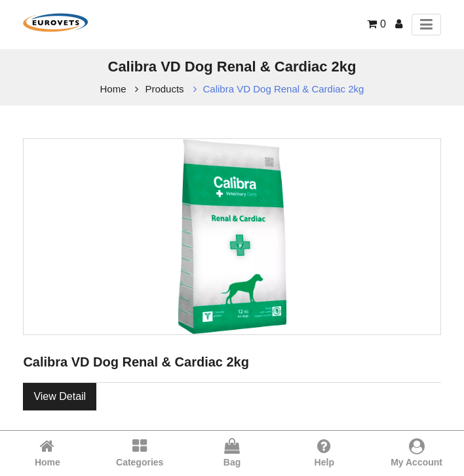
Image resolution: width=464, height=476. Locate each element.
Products (164, 89)
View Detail (60, 396)
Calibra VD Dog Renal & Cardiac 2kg (284, 89)
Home (113, 89)
